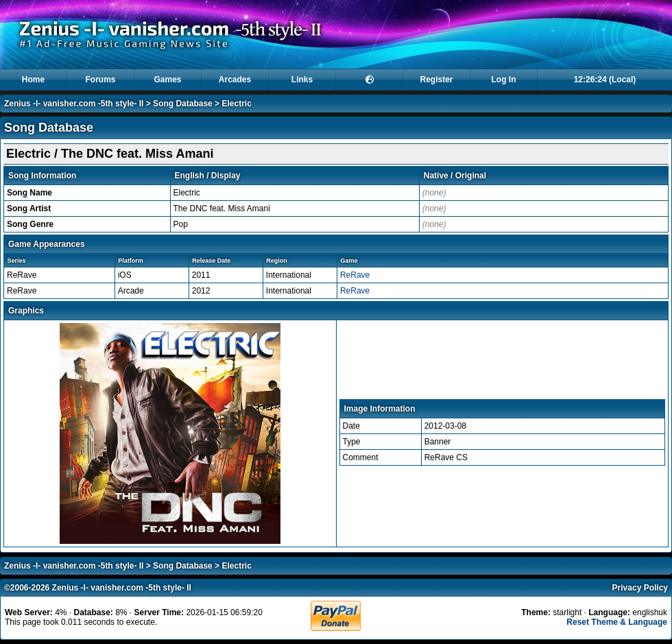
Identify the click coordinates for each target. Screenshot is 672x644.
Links (302, 80)
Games (167, 80)
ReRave (355, 275)
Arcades (235, 80)
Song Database (183, 104)
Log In (504, 80)
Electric (236, 104)
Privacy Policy (640, 588)
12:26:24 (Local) (605, 80)
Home (33, 80)
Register (436, 80)
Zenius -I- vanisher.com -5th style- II (74, 104)
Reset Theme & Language (617, 622)
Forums (100, 80)
